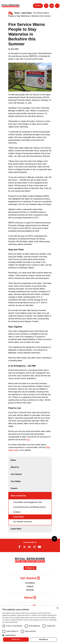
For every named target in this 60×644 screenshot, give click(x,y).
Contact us (30, 568)
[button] (30, 635)
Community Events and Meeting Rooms (29, 507)
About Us (15, 467)
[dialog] (30, 625)
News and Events (18, 496)
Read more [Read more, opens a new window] (14, 622)
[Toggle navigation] (57, 6)
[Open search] (46, 6)
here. (28, 440)
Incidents (17, 512)
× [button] (57, 608)
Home (17, 13)
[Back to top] (54, 539)
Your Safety (16, 481)
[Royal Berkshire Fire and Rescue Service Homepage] (11, 6)
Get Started (30, 578)
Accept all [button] (16, 639)
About (30, 598)
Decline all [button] (44, 639)
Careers (14, 488)
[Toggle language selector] (52, 6)
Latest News (26, 13)
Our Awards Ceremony (22, 522)
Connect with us (30, 542)
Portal (38, 6)
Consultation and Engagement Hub (28, 502)
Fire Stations (30, 583)
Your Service (16, 474)
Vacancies (30, 590)
